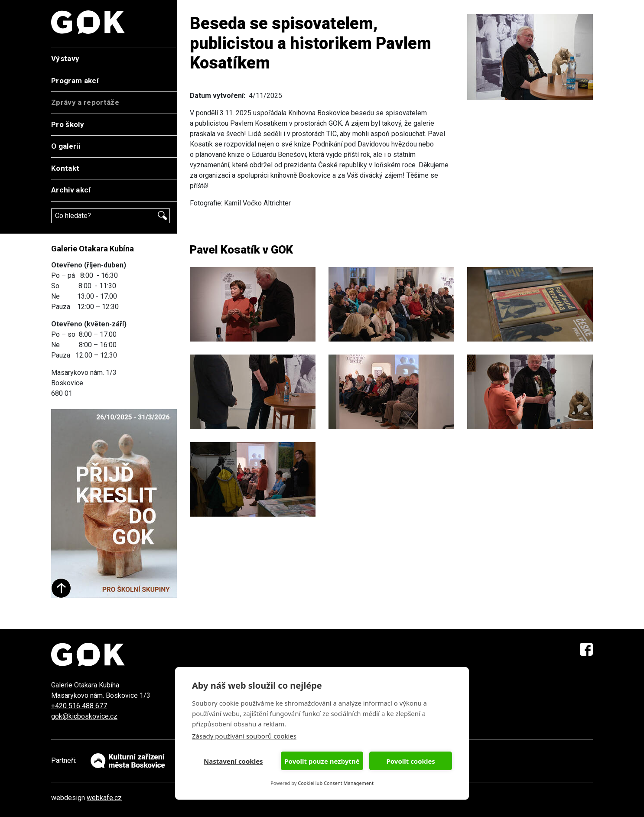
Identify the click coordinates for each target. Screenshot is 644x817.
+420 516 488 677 (79, 706)
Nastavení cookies (233, 761)
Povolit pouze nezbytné (322, 761)
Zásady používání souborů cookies (244, 736)
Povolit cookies (410, 761)
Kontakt (65, 168)
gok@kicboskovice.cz (84, 716)
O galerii (66, 146)
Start (61, 588)
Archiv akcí (71, 190)
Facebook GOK (586, 649)
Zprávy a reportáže (85, 102)
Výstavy (65, 59)
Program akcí (75, 81)
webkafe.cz (104, 798)
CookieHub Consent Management (336, 783)
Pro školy (68, 124)
